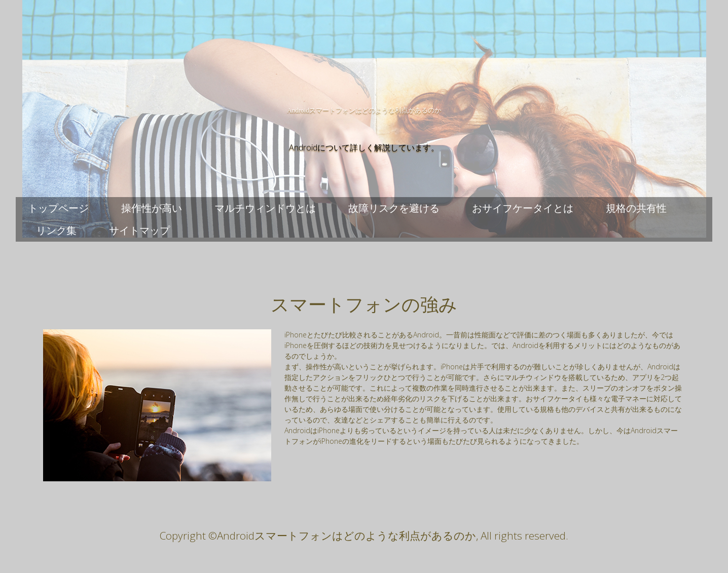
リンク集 (56, 230)
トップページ (58, 208)
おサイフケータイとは (523, 208)
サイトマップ (139, 230)
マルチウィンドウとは (265, 208)
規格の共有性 (636, 208)
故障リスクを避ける (394, 208)
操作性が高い (152, 208)
